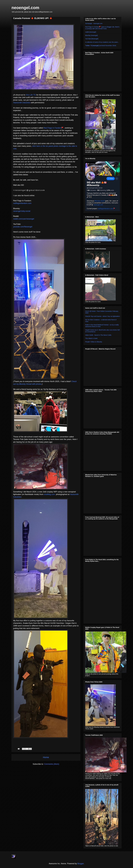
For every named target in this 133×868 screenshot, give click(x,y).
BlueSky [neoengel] (91, 35)
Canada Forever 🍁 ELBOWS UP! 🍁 (33, 18)
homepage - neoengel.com (94, 23)
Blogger (81, 864)
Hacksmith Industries (22, 103)
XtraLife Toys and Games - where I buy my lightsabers (103, 316)
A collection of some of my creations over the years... (102, 42)
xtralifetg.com (49, 494)
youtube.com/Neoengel (23, 227)
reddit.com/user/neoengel (24, 219)
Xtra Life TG (31, 95)
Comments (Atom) (52, 764)
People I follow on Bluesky (94, 342)
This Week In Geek (91, 338)
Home (46, 757)
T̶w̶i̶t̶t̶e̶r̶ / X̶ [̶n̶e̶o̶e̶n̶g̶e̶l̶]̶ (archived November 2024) (101, 46)
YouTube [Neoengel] (92, 39)
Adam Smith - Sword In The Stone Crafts (98, 335)
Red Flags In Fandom (53, 128)
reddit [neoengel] (91, 32)
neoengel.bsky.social (22, 211)
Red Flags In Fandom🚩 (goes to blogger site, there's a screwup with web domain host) (102, 28)
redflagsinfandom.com (22, 203)
